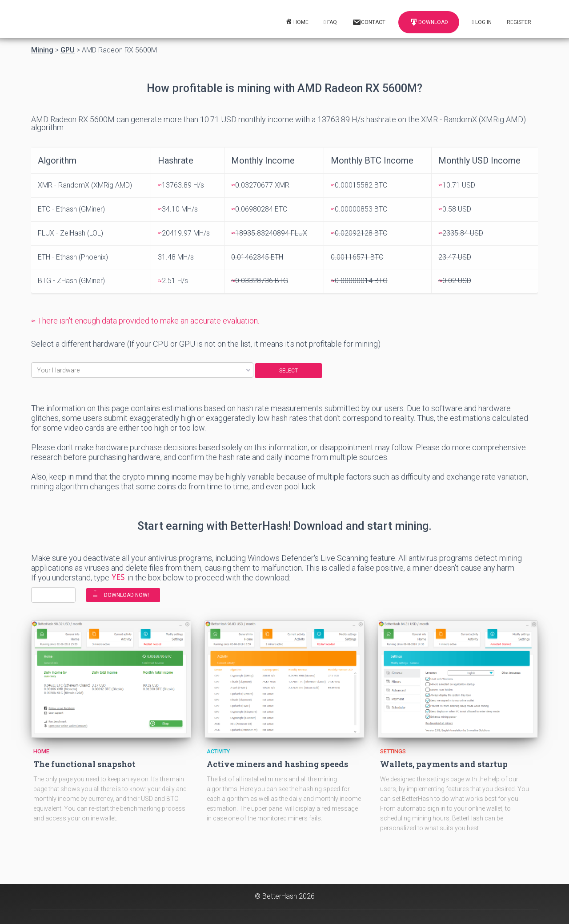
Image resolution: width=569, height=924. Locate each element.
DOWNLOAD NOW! (126, 595)
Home (41, 751)
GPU (68, 50)
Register (519, 22)
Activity (218, 751)
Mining (42, 50)
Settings (393, 751)
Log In (482, 22)
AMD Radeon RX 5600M (119, 50)
